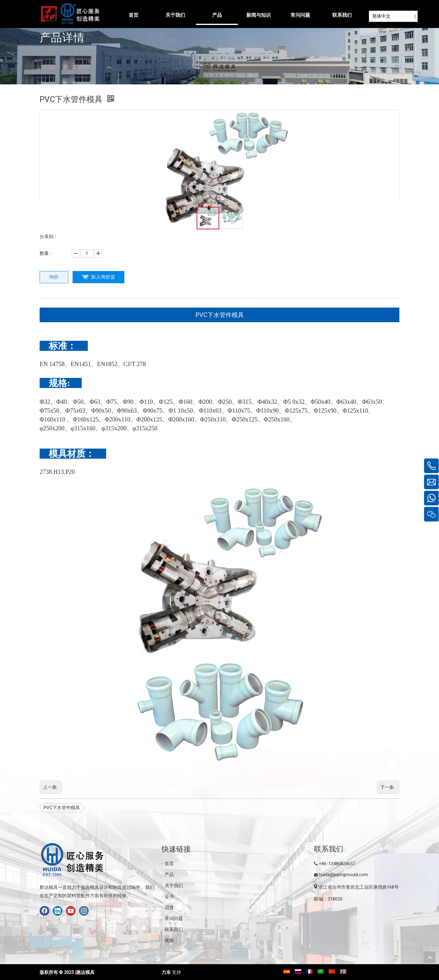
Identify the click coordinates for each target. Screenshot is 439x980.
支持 (177, 972)
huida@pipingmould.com (343, 875)
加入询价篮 (103, 277)
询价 (54, 277)
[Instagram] (84, 911)
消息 (169, 908)
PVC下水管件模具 (220, 315)
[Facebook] (45, 911)
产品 (169, 875)
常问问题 (174, 918)
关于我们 (174, 886)
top (430, 957)
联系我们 (174, 929)
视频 (169, 940)
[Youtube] (71, 911)
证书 (169, 897)
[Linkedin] (58, 911)
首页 (169, 864)
